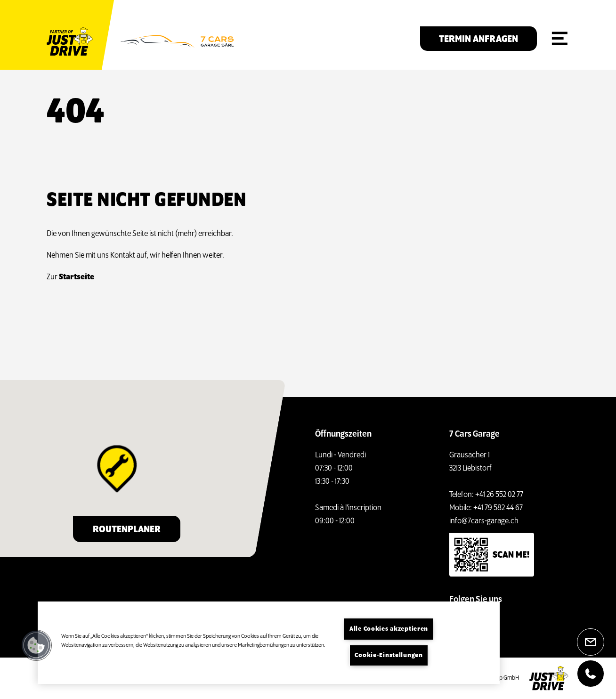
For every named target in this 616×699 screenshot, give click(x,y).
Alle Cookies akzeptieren (389, 629)
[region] (269, 643)
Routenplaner (127, 530)
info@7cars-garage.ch (484, 521)
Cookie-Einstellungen (389, 655)
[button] (36, 645)
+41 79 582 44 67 (498, 508)
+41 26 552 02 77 (499, 495)
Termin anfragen (478, 39)
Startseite (77, 277)
